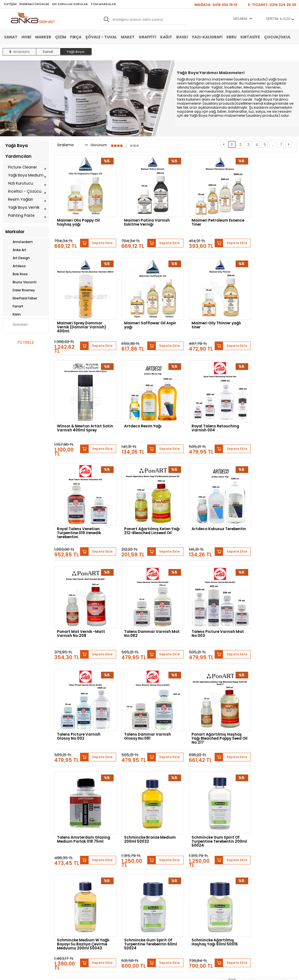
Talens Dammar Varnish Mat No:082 (142, 510)
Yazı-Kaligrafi (207, 37)
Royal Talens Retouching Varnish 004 (81, 412)
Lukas (108, 817)
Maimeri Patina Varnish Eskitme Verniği (142, 217)
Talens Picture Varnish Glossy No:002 (265, 510)
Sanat (11, 37)
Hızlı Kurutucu (21, 183)
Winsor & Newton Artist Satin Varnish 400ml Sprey (204, 316)
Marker (43, 37)
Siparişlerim (111, 883)
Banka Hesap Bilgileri (68, 858)
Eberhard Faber (21, 298)
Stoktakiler (17, 325)
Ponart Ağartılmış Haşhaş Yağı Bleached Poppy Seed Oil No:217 (144, 609)
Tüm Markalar (103, 4)
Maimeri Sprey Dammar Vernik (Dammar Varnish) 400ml (268, 219)
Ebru (231, 37)
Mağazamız (161, 867)
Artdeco (16, 266)
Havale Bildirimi (114, 875)
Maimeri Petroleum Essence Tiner (200, 217)
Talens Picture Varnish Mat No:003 (203, 510)
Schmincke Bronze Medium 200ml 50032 (264, 607)
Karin (13, 314)
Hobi (26, 37)
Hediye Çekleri (163, 883)
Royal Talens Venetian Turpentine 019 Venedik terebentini (142, 414)
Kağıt (166, 37)
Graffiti (147, 37)
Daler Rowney (20, 290)
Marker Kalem (13, 883)
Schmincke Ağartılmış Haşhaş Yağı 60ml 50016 (266, 704)
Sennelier (280, 817)
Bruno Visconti (21, 282)
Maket (128, 37)
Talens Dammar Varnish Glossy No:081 (81, 607)
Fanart (14, 306)
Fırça (76, 37)
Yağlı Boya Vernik (24, 207)
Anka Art (16, 250)
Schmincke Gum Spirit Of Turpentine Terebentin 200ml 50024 (81, 706)
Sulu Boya (10, 858)
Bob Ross (17, 274)
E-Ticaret (133, 973)
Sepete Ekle (98, 235)
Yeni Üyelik (110, 858)
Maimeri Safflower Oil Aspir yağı (78, 315)
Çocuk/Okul (277, 37)
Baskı (182, 37)
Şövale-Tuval (12, 891)
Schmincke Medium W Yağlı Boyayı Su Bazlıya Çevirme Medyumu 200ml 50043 (144, 706)
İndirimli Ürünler (34, 4)
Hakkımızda (161, 858)
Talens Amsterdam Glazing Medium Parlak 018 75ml (203, 609)
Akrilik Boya (11, 867)
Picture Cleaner (23, 167)
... (273, 145)
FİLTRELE (26, 342)
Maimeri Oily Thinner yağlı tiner (144, 315)
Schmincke (87, 817)
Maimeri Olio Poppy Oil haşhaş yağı (79, 217)
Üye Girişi (109, 867)
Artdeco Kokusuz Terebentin (259, 412)
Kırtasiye (250, 37)
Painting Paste (21, 215)
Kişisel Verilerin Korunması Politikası (72, 884)
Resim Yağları (21, 199)
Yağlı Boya (10, 875)
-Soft (120, 973)
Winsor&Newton (178, 817)
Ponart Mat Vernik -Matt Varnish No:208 (81, 510)
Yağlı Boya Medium (26, 175)
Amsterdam (19, 242)
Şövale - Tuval (101, 37)
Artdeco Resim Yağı (262, 313)
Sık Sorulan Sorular (70, 4)
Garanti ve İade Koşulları (70, 875)
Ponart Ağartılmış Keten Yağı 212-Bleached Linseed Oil (204, 414)
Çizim (61, 37)
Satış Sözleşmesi (65, 867)
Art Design (18, 258)
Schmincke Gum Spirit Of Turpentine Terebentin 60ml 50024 (205, 706)
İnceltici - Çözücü (25, 191)
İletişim (10, 4)
